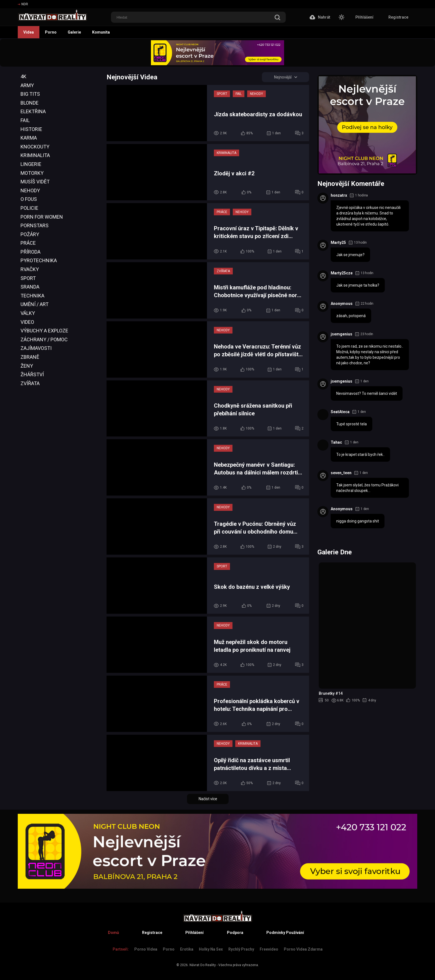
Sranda (30, 287)
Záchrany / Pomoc (44, 339)
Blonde (30, 103)
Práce (28, 243)
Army (27, 85)
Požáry (30, 234)
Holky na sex (211, 949)
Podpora (235, 933)
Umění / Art (35, 304)
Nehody (30, 190)
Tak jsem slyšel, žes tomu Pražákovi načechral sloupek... (367, 488)
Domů (113, 933)
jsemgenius (342, 334)
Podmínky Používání (285, 933)
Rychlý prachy (241, 949)
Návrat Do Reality (203, 965)
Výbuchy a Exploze (44, 331)
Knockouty (35, 147)
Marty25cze (342, 273)
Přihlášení (364, 17)
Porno (51, 32)
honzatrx (339, 195)
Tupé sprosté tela (351, 424)
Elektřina (33, 111)
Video (27, 322)
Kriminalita (35, 155)
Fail (25, 120)
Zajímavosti (36, 348)
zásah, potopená (351, 316)
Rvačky (30, 269)
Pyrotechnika (39, 260)
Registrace (398, 17)
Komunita (101, 32)
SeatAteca (340, 412)
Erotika (187, 949)
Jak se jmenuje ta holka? (358, 285)
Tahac (336, 442)
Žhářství (32, 374)
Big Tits (30, 94)
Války (28, 313)
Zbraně (30, 357)
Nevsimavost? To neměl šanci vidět (367, 393)
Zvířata (30, 383)
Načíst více (208, 799)
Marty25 (338, 243)
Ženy (27, 366)
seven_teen (341, 473)
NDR (23, 4)
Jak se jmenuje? (350, 255)
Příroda (31, 252)
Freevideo (269, 949)
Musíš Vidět (35, 182)
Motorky (32, 173)
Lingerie (31, 164)
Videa (29, 32)
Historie (31, 129)
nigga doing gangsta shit (358, 521)
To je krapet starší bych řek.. (360, 454)
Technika (32, 296)
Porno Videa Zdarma (303, 949)
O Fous (29, 199)
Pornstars (35, 225)
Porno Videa (146, 949)
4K (23, 76)
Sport (28, 278)
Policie (29, 208)
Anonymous (342, 304)
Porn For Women (42, 217)
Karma (29, 138)
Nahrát (320, 17)
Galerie (74, 32)
